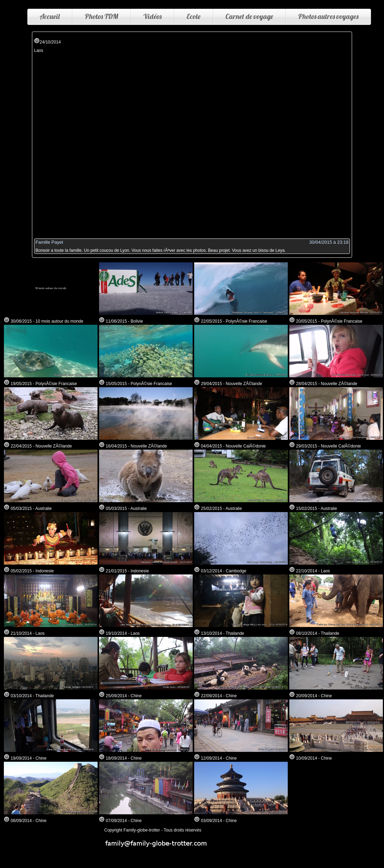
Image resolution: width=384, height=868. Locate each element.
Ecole (193, 16)
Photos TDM (101, 16)
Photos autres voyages (328, 16)
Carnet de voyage (249, 16)
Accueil (50, 16)
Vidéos (152, 16)
